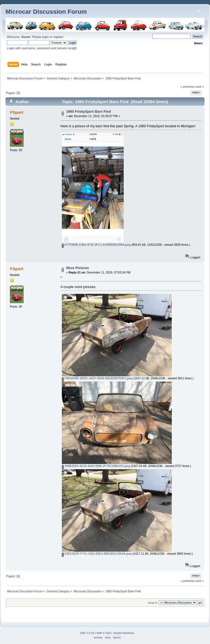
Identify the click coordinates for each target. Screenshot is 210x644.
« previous (187, 87)
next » (200, 87)
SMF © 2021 (104, 633)
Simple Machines (124, 633)
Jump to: (153, 603)
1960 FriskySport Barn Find (89, 112)
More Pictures (78, 268)
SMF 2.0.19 (87, 633)
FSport (16, 112)
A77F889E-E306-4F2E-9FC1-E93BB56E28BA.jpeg (96, 245)
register (58, 37)
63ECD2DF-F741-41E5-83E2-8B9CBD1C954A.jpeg (97, 554)
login (45, 37)
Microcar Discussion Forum (46, 12)
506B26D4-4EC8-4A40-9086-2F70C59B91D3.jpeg (96, 466)
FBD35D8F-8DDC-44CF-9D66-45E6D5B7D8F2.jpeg (97, 378)
